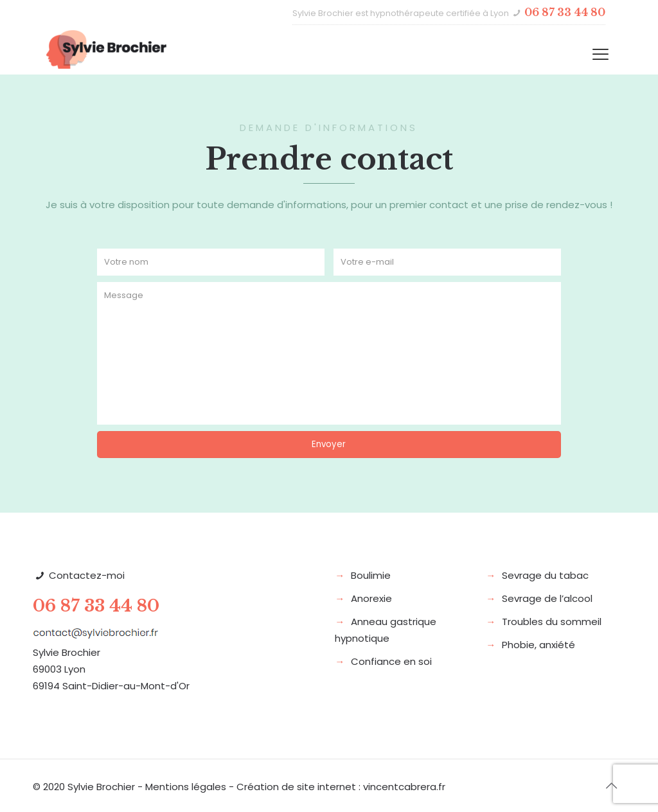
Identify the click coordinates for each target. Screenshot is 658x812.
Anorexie (371, 598)
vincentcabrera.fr (404, 787)
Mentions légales (186, 787)
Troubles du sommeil (552, 622)
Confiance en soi (391, 661)
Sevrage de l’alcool (547, 598)
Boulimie (371, 575)
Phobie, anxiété (538, 645)
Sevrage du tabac (545, 575)
